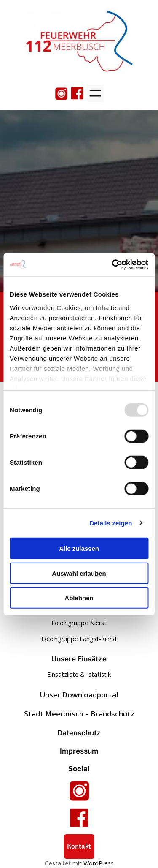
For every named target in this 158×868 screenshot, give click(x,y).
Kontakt (79, 846)
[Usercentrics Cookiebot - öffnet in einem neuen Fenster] (112, 264)
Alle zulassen (79, 548)
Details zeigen (111, 523)
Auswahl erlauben (79, 573)
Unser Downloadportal (79, 695)
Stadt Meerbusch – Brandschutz (79, 714)
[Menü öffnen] (95, 93)
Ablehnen (79, 598)
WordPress (99, 863)
